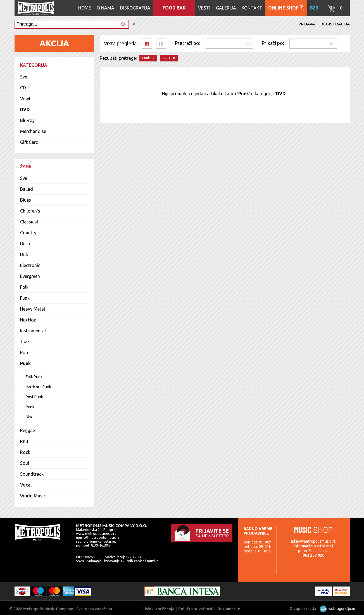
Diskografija (135, 8)
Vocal (26, 485)
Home (85, 8)
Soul (25, 463)
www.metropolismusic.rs (96, 533)
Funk (25, 298)
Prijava (307, 24)
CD (23, 88)
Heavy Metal (33, 309)
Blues (26, 200)
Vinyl (25, 99)
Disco (26, 244)
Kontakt (252, 8)
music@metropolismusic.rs (98, 537)
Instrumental (33, 331)
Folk (24, 287)
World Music (33, 496)
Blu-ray (27, 120)
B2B (314, 8)
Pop (24, 352)
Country (28, 233)
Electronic (30, 265)
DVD (25, 109)
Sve (24, 77)
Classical (29, 222)
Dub (24, 254)
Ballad (27, 189)
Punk (25, 363)
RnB (24, 441)
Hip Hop (28, 320)
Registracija (335, 24)
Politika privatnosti (196, 609)
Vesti (204, 8)
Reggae (28, 430)
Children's (30, 211)
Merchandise (33, 131)
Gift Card (29, 142)
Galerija (226, 8)
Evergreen (30, 276)
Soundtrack (32, 474)
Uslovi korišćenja (159, 609)
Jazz (25, 342)
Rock (25, 452)
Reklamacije (229, 609)
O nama (105, 8)
